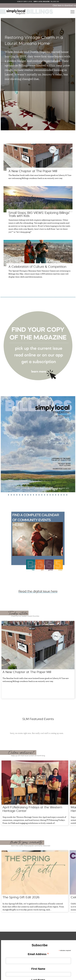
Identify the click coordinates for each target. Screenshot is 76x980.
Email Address (38, 951)
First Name (38, 966)
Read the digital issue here (38, 591)
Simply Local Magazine (42, 2)
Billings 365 (55, 2)
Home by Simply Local (25, 2)
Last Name (38, 977)
